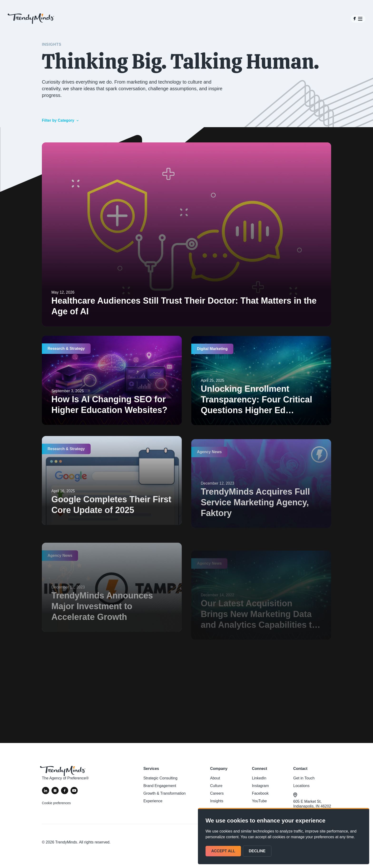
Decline (257, 851)
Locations (302, 786)
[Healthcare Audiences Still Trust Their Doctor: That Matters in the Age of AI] (186, 234)
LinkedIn (259, 778)
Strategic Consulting (160, 778)
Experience (153, 801)
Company (219, 769)
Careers (217, 793)
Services (151, 769)
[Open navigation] (358, 19)
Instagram (260, 786)
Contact (300, 769)
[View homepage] (31, 19)
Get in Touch (304, 778)
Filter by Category (61, 120)
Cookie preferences (56, 803)
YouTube (259, 801)
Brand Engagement (160, 786)
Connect (260, 769)
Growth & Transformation (165, 793)
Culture (216, 786)
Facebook (260, 793)
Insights (217, 801)
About (215, 778)
